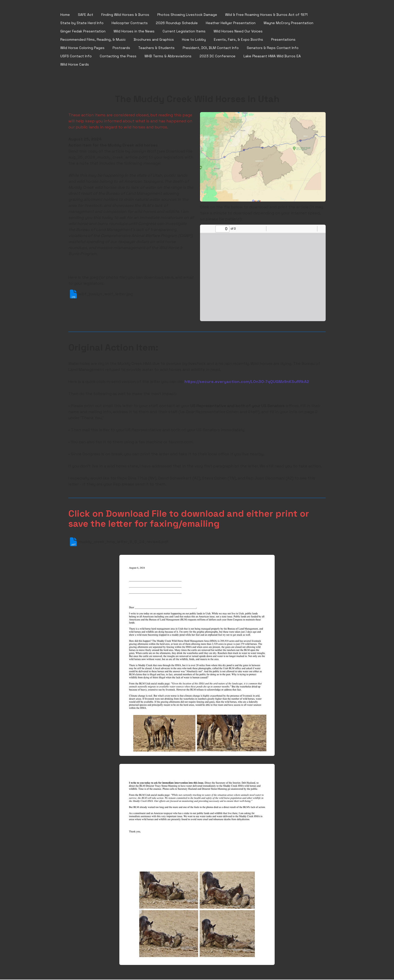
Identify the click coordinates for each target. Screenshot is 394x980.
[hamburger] (48, 15)
